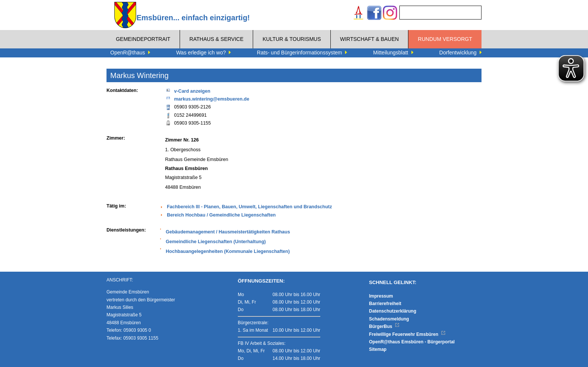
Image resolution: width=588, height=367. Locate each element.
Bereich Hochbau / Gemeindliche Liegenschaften (221, 215)
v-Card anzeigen (188, 91)
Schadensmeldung (389, 319)
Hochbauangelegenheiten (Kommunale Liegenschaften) (228, 251)
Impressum (381, 296)
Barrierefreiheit (385, 304)
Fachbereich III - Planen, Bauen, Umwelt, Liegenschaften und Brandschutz (249, 207)
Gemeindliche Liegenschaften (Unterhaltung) (216, 242)
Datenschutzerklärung (393, 311)
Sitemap (378, 349)
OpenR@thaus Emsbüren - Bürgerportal (412, 342)
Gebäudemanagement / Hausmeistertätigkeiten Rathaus (228, 232)
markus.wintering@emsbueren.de (207, 99)
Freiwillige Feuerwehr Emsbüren (407, 334)
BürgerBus (384, 326)
